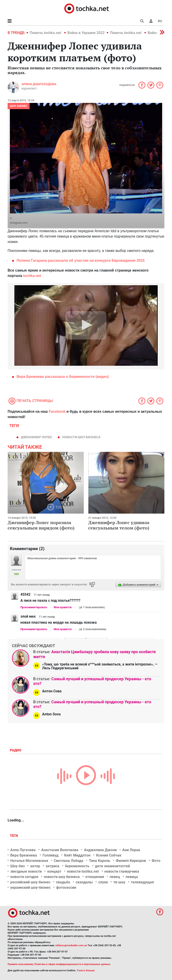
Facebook (57, 411)
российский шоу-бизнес (30, 882)
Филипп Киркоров (131, 861)
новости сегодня (24, 877)
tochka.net (32, 276)
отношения (95, 877)
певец (115, 877)
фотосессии (66, 888)
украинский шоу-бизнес (30, 888)
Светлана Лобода (69, 861)
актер (35, 866)
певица (132, 877)
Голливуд (51, 855)
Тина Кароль (100, 861)
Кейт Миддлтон (77, 855)
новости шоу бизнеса (62, 877)
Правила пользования (20, 964)
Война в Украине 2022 (86, 33)
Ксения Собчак (109, 855)
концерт (54, 871)
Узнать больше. (86, 970)
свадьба (63, 882)
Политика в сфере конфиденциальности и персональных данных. (73, 964)
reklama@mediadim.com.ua (71, 945)
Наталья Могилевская (29, 861)
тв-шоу (119, 882)
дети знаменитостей (112, 866)
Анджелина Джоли (100, 850)
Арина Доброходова (39, 84)
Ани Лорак (131, 850)
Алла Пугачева (23, 850)
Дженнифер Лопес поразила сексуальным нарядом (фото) (41, 525)
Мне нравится (63, 607)
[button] (151, 21)
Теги (14, 836)
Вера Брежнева (24, 855)
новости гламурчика (122, 871)
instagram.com (19, 223)
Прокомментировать (34, 607)
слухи (103, 882)
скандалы (84, 882)
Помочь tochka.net (46, 33)
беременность (77, 866)
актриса (53, 866)
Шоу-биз (17, 866)
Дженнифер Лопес (37, 437)
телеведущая (142, 882)
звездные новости (26, 871)
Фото (156, 861)
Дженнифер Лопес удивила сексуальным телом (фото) (119, 525)
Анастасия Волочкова (60, 850)
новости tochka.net (83, 871)
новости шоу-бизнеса (81, 437)
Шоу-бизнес (19, 106)
